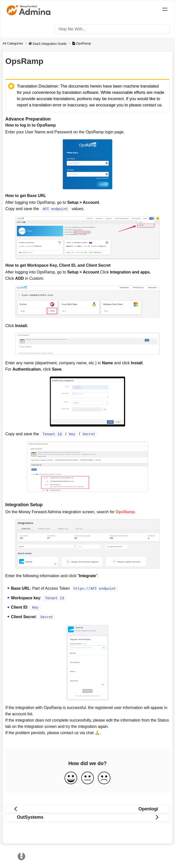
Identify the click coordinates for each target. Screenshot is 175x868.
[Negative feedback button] (104, 777)
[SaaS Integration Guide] (48, 43)
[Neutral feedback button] (87, 777)
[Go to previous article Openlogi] (87, 808)
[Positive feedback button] (71, 777)
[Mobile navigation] (165, 10)
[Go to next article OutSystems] (87, 816)
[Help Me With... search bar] (112, 29)
